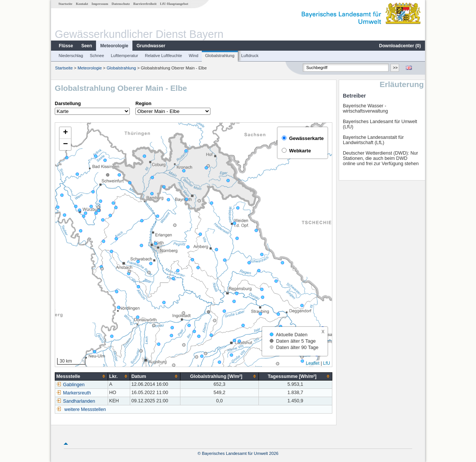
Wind (194, 56)
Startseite (65, 4)
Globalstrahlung (220, 56)
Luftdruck (250, 56)
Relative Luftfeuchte (163, 56)
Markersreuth (74, 393)
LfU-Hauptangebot (174, 4)
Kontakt (82, 4)
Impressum (100, 4)
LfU (327, 363)
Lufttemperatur (124, 56)
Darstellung (68, 104)
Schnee (97, 56)
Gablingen (70, 385)
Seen (87, 46)
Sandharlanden (76, 401)
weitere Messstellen (85, 409)
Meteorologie (114, 46)
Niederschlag (71, 56)
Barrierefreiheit (145, 4)
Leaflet (313, 363)
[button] (65, 133)
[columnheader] (82, 376)
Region (143, 104)
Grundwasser (151, 46)
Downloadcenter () (400, 46)
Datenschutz (121, 4)
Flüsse (66, 46)
